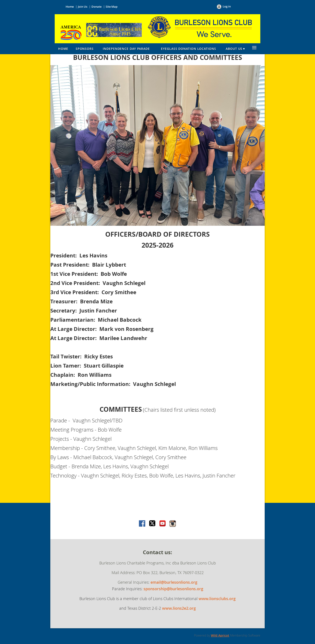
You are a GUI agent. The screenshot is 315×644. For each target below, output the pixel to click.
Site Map (112, 7)
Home (70, 7)
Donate (96, 7)
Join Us (83, 7)
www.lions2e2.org (179, 608)
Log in (227, 6)
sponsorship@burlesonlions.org (173, 589)
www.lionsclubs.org (217, 599)
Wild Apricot (220, 635)
